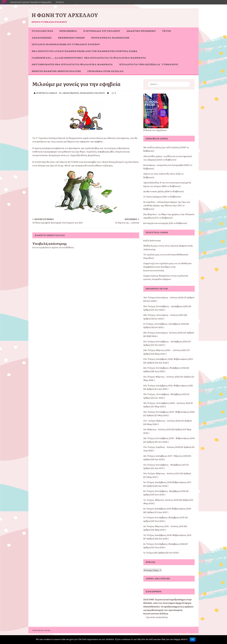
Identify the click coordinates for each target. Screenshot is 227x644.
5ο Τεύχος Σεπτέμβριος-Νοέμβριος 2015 (164, 517)
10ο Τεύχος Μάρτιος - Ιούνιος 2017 (162, 473)
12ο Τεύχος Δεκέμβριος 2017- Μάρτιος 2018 (166, 456)
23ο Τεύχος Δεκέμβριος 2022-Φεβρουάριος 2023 (168, 359)
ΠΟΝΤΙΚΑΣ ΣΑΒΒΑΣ (47, 93)
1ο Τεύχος (149, 552)
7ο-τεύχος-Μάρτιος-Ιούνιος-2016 (161, 500)
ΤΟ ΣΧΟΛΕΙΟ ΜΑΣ (42, 31)
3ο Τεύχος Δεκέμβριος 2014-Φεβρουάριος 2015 (167, 535)
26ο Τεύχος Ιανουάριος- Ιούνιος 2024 (163, 332)
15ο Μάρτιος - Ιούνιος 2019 (157, 429)
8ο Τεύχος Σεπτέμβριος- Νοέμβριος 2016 (164, 491)
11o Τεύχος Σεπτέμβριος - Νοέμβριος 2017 (165, 465)
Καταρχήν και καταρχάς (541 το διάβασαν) (165, 223)
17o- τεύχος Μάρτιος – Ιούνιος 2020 (162, 421)
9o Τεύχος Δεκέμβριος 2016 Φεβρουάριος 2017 (167, 482)
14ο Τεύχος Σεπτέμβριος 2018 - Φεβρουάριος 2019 (169, 438)
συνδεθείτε (68, 247)
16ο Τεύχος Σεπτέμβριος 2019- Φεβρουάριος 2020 (169, 412)
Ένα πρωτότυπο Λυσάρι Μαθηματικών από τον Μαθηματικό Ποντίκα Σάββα (85, 51)
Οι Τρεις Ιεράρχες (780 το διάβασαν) (162, 196)
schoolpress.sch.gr (41, 630)
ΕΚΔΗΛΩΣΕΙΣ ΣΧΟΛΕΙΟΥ (93, 93)
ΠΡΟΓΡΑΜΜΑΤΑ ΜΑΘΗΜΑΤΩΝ (110, 38)
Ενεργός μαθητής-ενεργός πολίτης (56, 71)
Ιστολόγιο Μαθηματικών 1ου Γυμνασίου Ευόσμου (66, 44)
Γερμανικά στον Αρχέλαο (105, 71)
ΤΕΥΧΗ (166, 31)
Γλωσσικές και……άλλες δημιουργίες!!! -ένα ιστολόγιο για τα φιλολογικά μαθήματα (89, 58)
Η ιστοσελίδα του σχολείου (102, 31)
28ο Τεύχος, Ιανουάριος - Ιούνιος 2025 (163, 315)
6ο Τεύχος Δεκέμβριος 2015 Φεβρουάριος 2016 (167, 508)
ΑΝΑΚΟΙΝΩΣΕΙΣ (42, 38)
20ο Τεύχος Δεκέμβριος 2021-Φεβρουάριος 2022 (168, 385)
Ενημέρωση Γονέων (71, 38)
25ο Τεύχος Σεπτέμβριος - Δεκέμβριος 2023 (166, 341)
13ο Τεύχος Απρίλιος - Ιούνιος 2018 (162, 447)
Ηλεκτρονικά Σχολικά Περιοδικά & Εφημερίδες (31, 2)
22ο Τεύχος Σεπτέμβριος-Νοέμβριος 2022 (165, 368)
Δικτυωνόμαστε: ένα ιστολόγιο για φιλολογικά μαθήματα (72, 64)
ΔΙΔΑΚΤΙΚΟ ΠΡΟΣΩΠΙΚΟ (141, 31)
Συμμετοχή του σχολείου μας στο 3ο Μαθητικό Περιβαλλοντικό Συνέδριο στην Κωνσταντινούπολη (167, 267)
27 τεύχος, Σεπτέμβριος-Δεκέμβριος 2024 (164, 324)
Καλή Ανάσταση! (152, 240)
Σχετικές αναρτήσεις (157, 617)
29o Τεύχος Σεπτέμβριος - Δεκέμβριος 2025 (166, 306)
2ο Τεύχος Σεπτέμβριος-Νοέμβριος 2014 (164, 544)
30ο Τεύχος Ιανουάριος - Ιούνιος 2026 (163, 297)
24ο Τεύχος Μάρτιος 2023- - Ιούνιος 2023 (165, 350)
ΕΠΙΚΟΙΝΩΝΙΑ (68, 31)
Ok (193, 640)
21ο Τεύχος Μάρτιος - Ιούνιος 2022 (161, 377)
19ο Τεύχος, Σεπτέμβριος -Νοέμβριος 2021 (165, 394)
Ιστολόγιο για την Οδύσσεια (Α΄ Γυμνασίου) (149, 64)
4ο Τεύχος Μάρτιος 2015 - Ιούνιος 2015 (163, 526)
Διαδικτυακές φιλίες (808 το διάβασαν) (164, 191)
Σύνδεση (60, 2)
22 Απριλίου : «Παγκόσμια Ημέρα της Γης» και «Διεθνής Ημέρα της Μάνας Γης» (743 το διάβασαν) (167, 205)
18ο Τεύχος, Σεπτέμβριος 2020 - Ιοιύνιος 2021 (167, 403)
